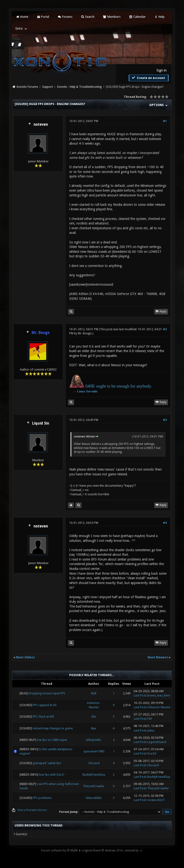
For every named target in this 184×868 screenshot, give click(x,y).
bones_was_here (159, 695)
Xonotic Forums (27, 87)
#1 (165, 121)
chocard (94, 763)
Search (88, 17)
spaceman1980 (94, 751)
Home (22, 17)
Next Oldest (26, 657)
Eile (94, 717)
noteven (41, 124)
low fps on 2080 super (52, 740)
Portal (43, 17)
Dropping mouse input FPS (47, 693)
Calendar (137, 17)
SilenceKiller (94, 798)
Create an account (148, 78)
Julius (151, 730)
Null (94, 693)
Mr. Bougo (85, 333)
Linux (81, 391)
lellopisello (94, 740)
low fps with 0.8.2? (52, 775)
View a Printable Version (32, 810)
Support (48, 87)
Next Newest (158, 657)
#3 (165, 420)
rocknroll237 (156, 800)
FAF (150, 719)
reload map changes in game (53, 728)
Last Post (140, 695)
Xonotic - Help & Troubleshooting (79, 87)
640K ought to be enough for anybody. (119, 386)
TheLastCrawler (94, 786)
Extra (19, 28)
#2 (165, 329)
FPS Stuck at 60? (44, 717)
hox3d (152, 753)
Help (159, 17)
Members (112, 17)
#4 (165, 523)
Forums (65, 17)
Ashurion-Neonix (159, 707)
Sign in (161, 70)
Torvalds (92, 391)
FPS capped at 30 (45, 705)
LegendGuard (157, 742)
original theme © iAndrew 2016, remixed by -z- (112, 850)
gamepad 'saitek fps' (47, 763)
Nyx (94, 728)
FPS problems (42, 798)
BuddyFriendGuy (94, 775)
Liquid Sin (41, 423)
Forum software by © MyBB (59, 850)
